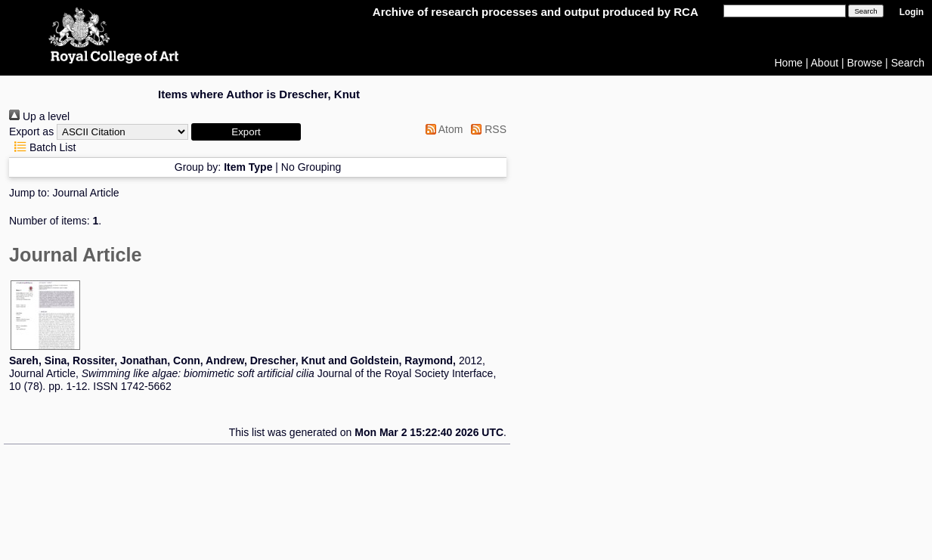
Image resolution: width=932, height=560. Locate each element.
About (825, 63)
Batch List (42, 147)
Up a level (39, 116)
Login (912, 12)
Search (908, 63)
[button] (246, 132)
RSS (486, 129)
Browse (865, 63)
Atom (442, 129)
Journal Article (86, 193)
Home (789, 63)
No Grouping (311, 167)
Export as (31, 131)
